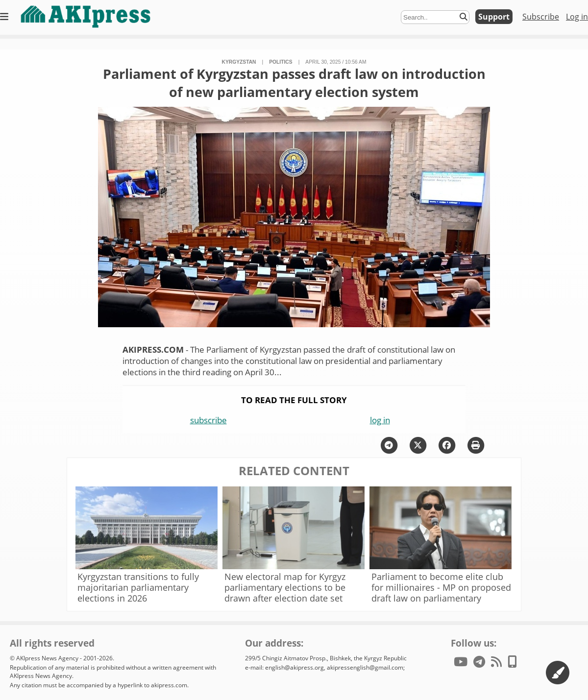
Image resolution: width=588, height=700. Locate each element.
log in (380, 420)
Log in (577, 17)
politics (281, 62)
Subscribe (541, 17)
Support (494, 17)
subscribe (208, 420)
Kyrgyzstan (239, 62)
